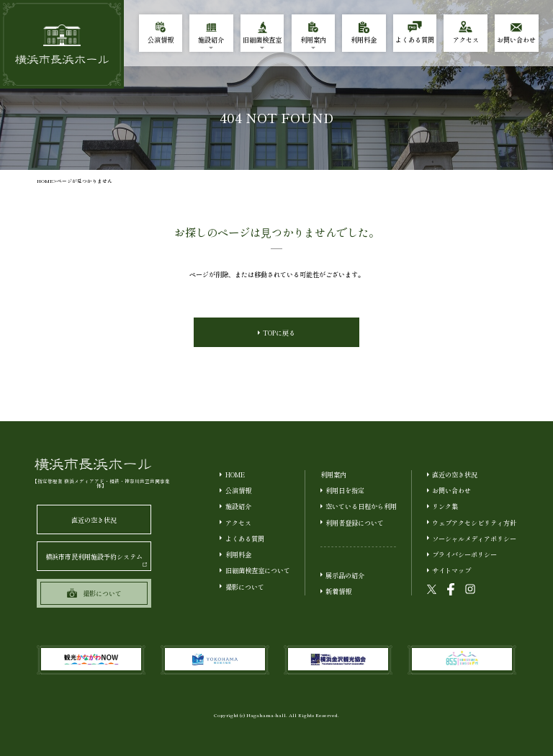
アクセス (238, 523)
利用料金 (238, 554)
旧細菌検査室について (258, 570)
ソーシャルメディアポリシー (474, 539)
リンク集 (445, 506)
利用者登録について (355, 523)
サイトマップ (451, 570)
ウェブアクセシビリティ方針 (474, 523)
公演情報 (238, 490)
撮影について (245, 587)
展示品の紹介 (345, 575)
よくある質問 (245, 539)
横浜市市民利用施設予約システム (96, 559)
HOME (45, 181)
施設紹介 (238, 506)
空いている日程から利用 (361, 506)
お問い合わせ (451, 490)
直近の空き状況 (94, 520)
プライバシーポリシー (464, 554)
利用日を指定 (345, 490)
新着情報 (338, 591)
